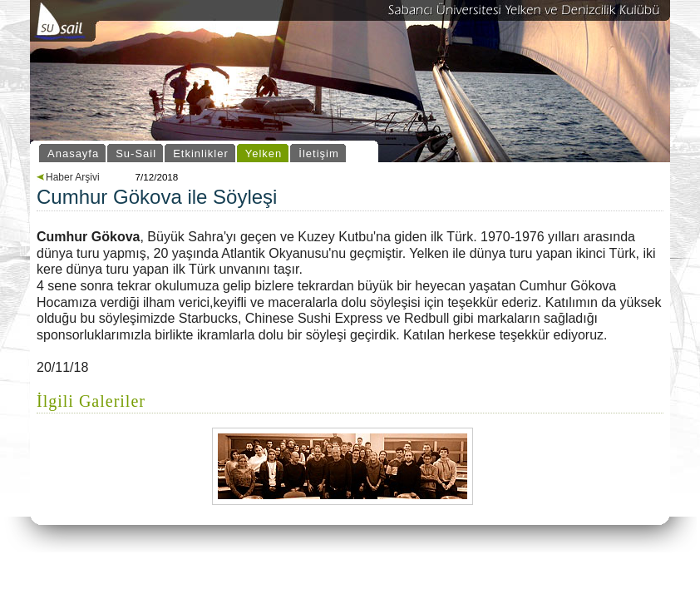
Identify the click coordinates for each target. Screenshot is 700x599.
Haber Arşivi (68, 177)
